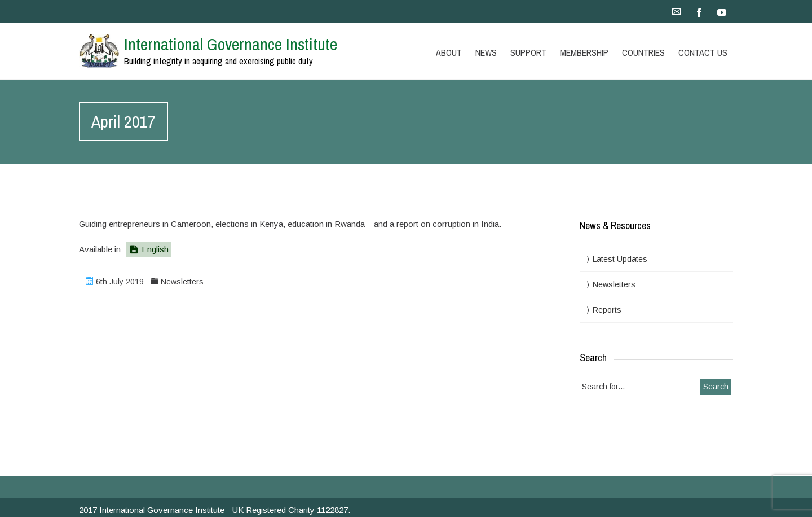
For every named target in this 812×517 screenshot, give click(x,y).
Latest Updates (620, 259)
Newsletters (182, 282)
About (449, 52)
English (149, 249)
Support (528, 52)
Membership (584, 52)
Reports (607, 310)
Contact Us (703, 52)
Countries (643, 52)
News (486, 52)
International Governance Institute (231, 44)
